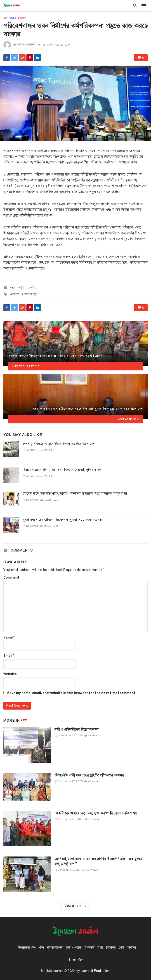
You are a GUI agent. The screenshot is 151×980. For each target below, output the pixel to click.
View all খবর (76, 906)
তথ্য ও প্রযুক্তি (74, 948)
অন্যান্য (132, 948)
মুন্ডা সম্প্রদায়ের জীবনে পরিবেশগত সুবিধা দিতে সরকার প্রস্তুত (63, 520)
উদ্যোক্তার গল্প (27, 948)
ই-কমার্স (90, 948)
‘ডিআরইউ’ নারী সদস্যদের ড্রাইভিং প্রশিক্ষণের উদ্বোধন (89, 775)
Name (9, 638)
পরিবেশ (16, 294)
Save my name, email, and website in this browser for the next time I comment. (72, 693)
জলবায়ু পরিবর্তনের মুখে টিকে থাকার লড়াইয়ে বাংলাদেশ (59, 444)
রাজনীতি (22, 18)
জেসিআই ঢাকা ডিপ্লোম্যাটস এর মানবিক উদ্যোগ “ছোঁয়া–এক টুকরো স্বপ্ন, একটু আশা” (99, 861)
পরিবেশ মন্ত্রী (30, 294)
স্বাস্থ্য (100, 948)
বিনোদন (111, 948)
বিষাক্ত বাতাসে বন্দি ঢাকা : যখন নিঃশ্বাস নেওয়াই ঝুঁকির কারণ (62, 470)
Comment (11, 578)
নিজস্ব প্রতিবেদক (26, 45)
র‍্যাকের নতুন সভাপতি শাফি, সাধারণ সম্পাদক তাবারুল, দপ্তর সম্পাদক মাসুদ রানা (75, 493)
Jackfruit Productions (96, 971)
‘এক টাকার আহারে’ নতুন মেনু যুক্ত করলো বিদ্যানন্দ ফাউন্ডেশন (96, 813)
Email (9, 656)
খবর (6, 18)
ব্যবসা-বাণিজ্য (55, 948)
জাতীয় (13, 18)
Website (10, 674)
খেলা (122, 948)
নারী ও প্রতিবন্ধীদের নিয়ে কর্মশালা (76, 729)
